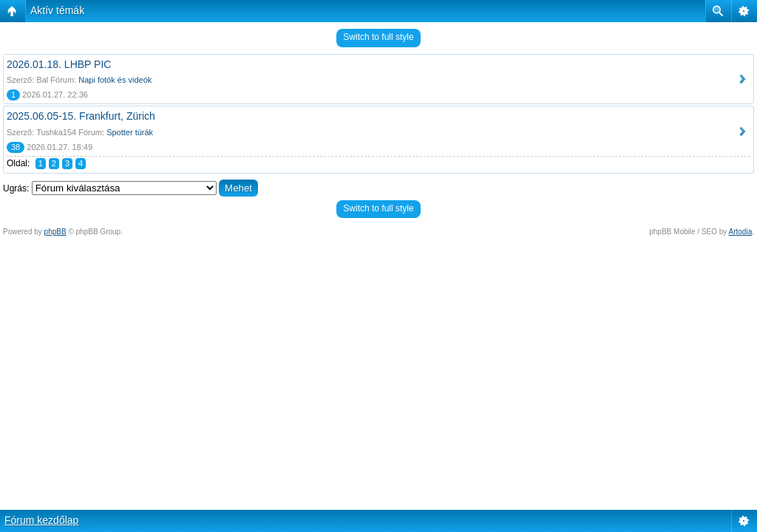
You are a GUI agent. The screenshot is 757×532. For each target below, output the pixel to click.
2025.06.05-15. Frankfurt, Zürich (81, 116)
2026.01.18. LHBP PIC (59, 64)
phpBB (55, 232)
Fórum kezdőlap (41, 520)
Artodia (741, 232)
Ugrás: (16, 188)
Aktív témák (57, 10)
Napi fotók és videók (115, 80)
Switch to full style (378, 37)
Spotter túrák (130, 132)
